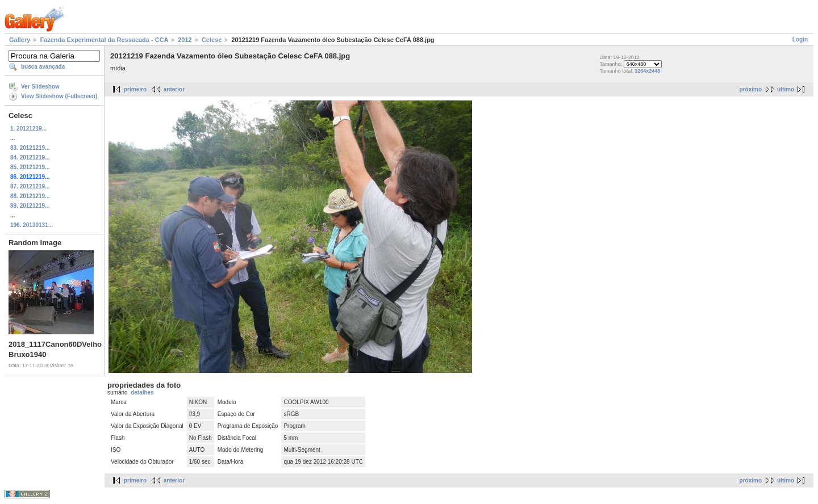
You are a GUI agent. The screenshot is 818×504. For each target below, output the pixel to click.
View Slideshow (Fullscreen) (59, 96)
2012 (185, 40)
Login (800, 39)
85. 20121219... (30, 167)
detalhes (142, 392)
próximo (751, 89)
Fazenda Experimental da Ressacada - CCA (104, 40)
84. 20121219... (30, 157)
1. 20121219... (28, 129)
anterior (174, 89)
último (786, 89)
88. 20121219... (30, 196)
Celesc (212, 40)
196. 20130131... (32, 225)
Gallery (20, 40)
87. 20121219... (30, 186)
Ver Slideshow (40, 87)
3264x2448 (647, 71)
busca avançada (43, 67)
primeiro (135, 89)
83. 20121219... (30, 148)
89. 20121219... (30, 206)
